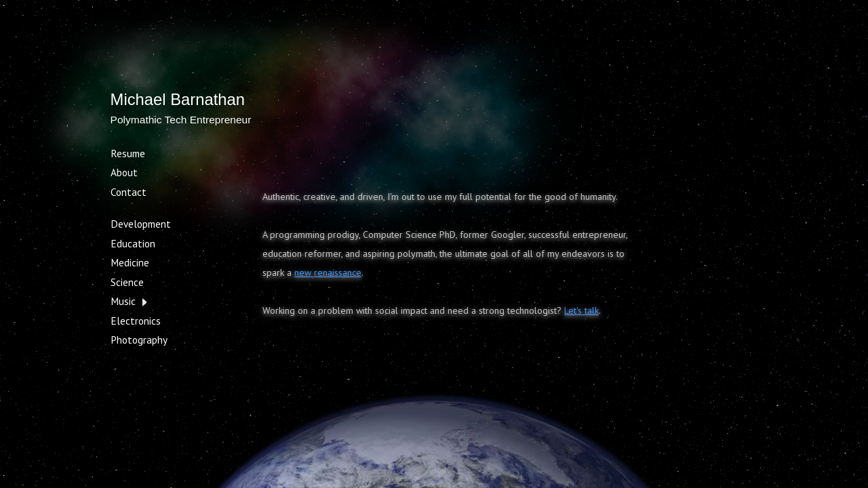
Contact (129, 192)
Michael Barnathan (178, 99)
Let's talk (581, 310)
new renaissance (328, 272)
